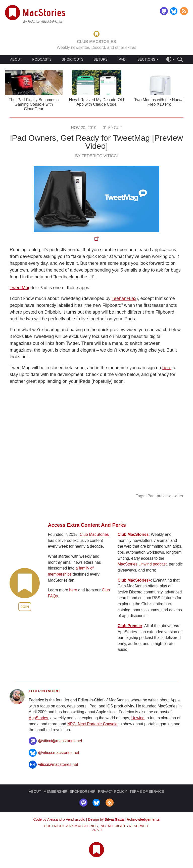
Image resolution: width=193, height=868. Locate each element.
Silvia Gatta (114, 819)
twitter (178, 496)
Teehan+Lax (124, 298)
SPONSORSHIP (83, 791)
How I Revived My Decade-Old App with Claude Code (97, 102)
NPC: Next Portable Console (92, 724)
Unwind (138, 718)
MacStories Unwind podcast (142, 564)
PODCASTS (42, 59)
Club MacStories (94, 534)
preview (164, 496)
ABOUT (16, 59)
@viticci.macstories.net (59, 753)
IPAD (122, 59)
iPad (151, 496)
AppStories (38, 718)
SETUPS (101, 59)
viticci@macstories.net (58, 764)
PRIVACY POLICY (112, 791)
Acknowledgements (143, 819)
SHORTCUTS (73, 59)
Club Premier (130, 626)
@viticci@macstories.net (60, 741)
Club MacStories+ (134, 580)
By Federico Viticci (96, 156)
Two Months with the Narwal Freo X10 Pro (159, 102)
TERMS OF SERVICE (147, 791)
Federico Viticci (44, 691)
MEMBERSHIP (55, 791)
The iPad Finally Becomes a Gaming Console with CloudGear (34, 104)
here (167, 368)
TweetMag (20, 288)
